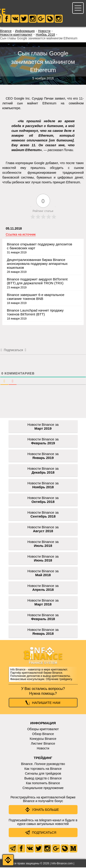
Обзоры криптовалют (43, 730)
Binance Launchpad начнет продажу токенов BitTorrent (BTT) (35, 313)
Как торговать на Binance (43, 769)
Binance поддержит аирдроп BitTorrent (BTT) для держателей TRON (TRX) (37, 282)
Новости (44, 32)
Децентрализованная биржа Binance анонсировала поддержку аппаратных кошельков (37, 264)
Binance (6, 32)
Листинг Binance (43, 744)
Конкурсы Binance (43, 739)
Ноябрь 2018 (45, 35)
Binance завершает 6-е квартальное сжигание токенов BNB (36, 297)
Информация (25, 32)
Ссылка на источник (21, 235)
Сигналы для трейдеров (43, 774)
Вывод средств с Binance (43, 779)
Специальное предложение (43, 789)
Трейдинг (43, 758)
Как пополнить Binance (43, 784)
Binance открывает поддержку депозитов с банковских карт (39, 247)
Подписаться (44, 833)
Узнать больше (46, 810)
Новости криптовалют (16, 35)
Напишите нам (46, 703)
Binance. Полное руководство (43, 765)
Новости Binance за (43, 427)
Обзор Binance (43, 735)
